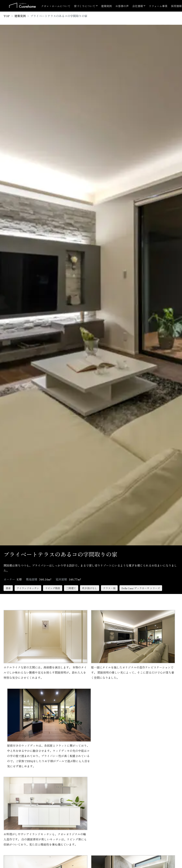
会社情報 (138, 6)
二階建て (71, 588)
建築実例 (106, 6)
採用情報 (176, 6)
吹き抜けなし (90, 588)
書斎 (8, 588)
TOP (7, 16)
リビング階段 (53, 588)
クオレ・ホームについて (56, 6)
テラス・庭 (109, 588)
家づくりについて (85, 6)
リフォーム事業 (158, 6)
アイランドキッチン (28, 588)
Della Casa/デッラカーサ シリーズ (141, 588)
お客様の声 (122, 6)
